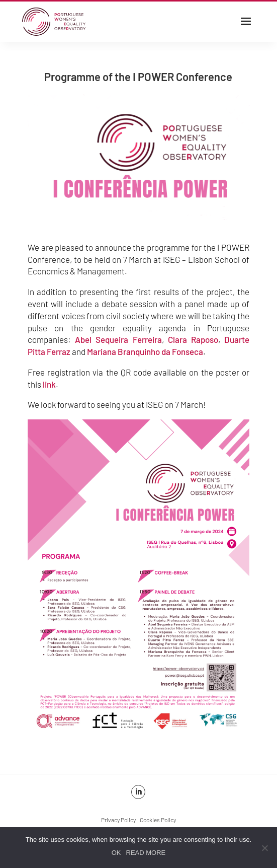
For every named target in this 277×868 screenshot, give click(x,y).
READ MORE (146, 853)
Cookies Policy (158, 820)
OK (116, 853)
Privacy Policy (118, 820)
